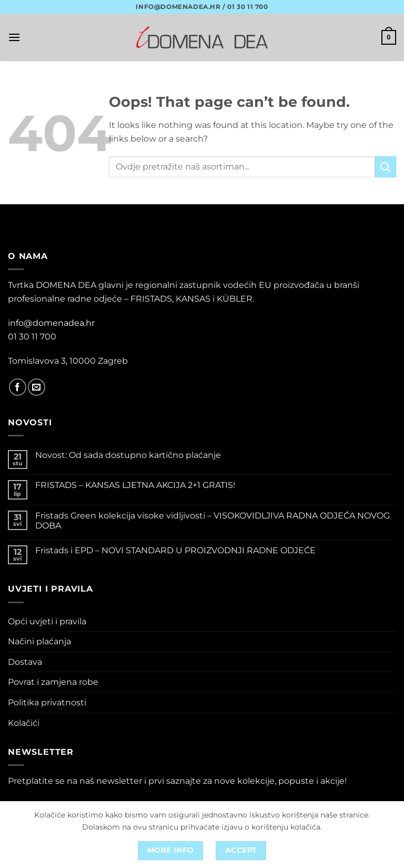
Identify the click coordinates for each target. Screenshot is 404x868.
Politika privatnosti (47, 702)
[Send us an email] (37, 387)
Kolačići (24, 723)
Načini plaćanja (39, 641)
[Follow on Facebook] (18, 387)
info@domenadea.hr (51, 323)
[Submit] (386, 167)
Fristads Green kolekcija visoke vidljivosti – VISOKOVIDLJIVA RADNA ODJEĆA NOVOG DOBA (213, 521)
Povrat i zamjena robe (53, 682)
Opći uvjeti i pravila (47, 621)
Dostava (25, 662)
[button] (14, 37)
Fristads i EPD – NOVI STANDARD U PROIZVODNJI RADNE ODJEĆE (175, 550)
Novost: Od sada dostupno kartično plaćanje (128, 455)
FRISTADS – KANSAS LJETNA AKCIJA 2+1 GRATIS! (135, 485)
